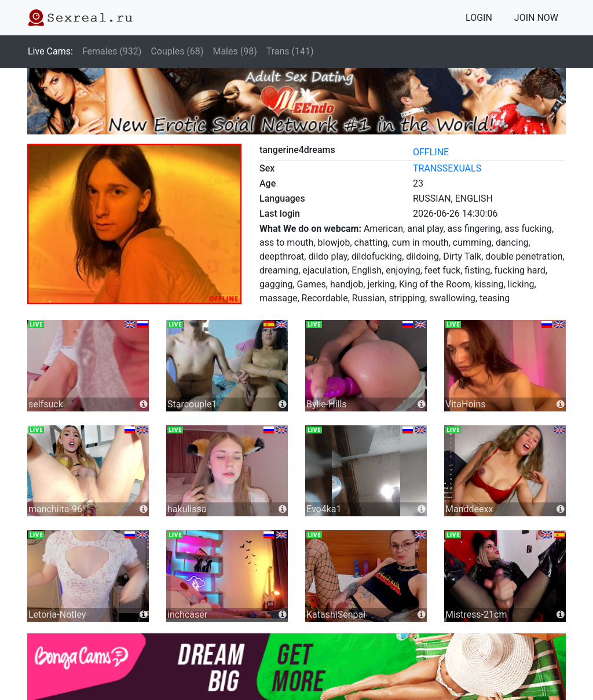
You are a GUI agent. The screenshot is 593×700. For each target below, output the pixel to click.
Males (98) (235, 51)
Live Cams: (50, 51)
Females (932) (112, 51)
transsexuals (447, 168)
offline (431, 152)
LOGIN (479, 18)
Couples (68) (177, 51)
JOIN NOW (536, 18)
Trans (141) (290, 51)
